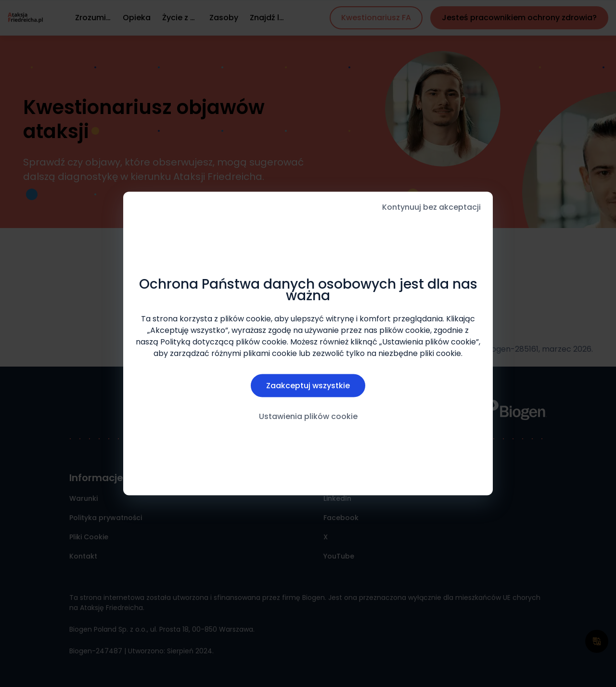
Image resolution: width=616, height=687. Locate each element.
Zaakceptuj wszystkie (308, 386)
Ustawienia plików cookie (308, 416)
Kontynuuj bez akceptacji (431, 207)
